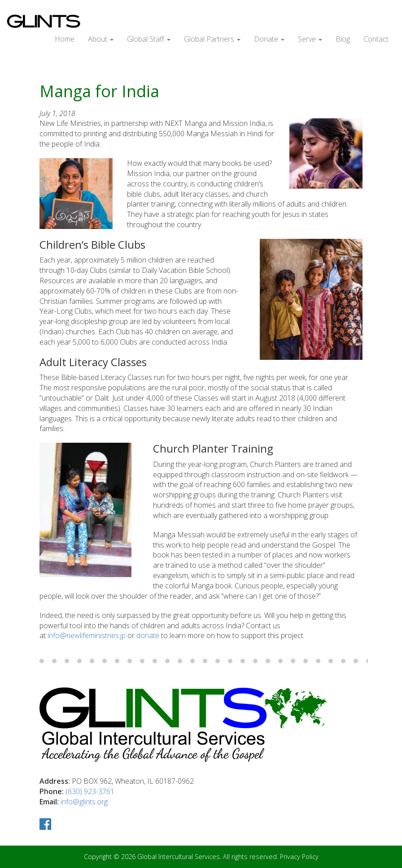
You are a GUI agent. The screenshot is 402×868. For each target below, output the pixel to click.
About (101, 39)
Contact (376, 39)
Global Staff (149, 39)
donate (148, 635)
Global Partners (212, 39)
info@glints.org (84, 802)
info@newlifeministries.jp (87, 635)
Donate (269, 39)
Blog (343, 39)
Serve (310, 39)
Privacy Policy (299, 857)
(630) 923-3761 (90, 791)
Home (65, 39)
